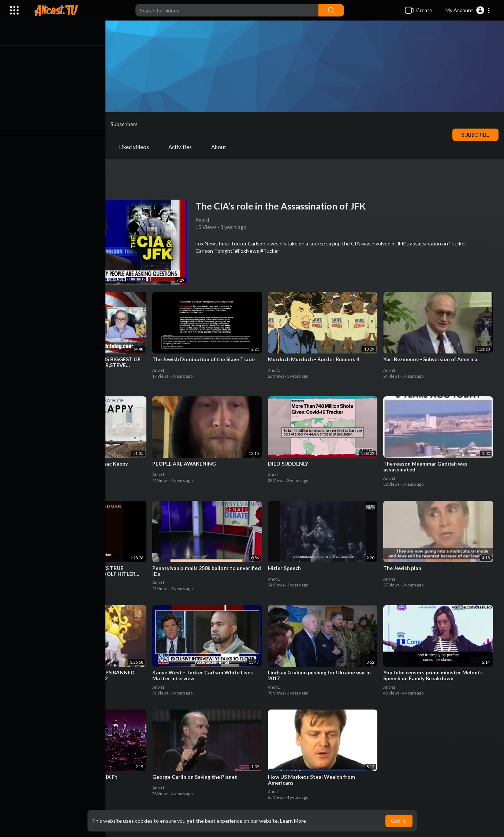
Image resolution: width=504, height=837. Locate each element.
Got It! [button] (399, 821)
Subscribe (475, 135)
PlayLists (92, 147)
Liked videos (137, 147)
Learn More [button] (293, 821)
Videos (52, 147)
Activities (183, 147)
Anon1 (88, 124)
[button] (468, 10)
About (222, 147)
